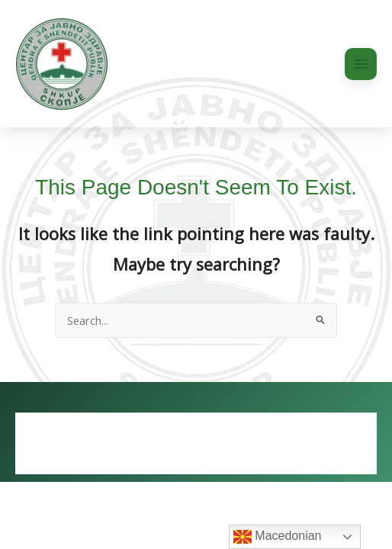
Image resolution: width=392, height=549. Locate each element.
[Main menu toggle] (361, 64)
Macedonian (278, 537)
